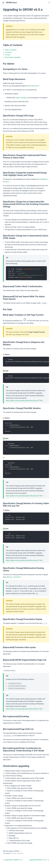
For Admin (8, 52)
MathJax (10, 579)
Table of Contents (11, 50)
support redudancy (21, 98)
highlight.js (44, 179)
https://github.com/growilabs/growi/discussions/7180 (25, 401)
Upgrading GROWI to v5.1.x (39, 862)
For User (8, 55)
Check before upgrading (13, 57)
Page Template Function (37, 332)
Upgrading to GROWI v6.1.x (14, 862)
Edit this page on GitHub (11, 853)
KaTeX (19, 579)
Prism (7, 182)
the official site (34, 86)
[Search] (49, 3)
